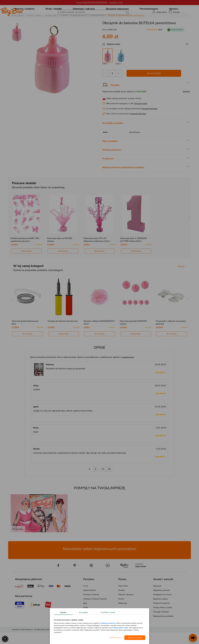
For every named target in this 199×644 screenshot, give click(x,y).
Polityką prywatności (108, 623)
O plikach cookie (108, 612)
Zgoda (63, 612)
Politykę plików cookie (120, 628)
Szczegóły (83, 612)
